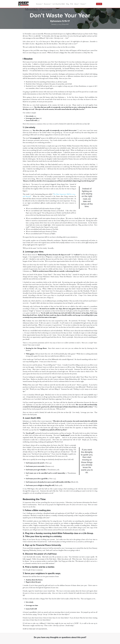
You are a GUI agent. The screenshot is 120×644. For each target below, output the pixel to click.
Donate (83, 4)
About (76, 4)
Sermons (39, 4)
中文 (72, 4)
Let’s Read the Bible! (59, 4)
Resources (47, 4)
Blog (68, 4)
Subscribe (99, 4)
